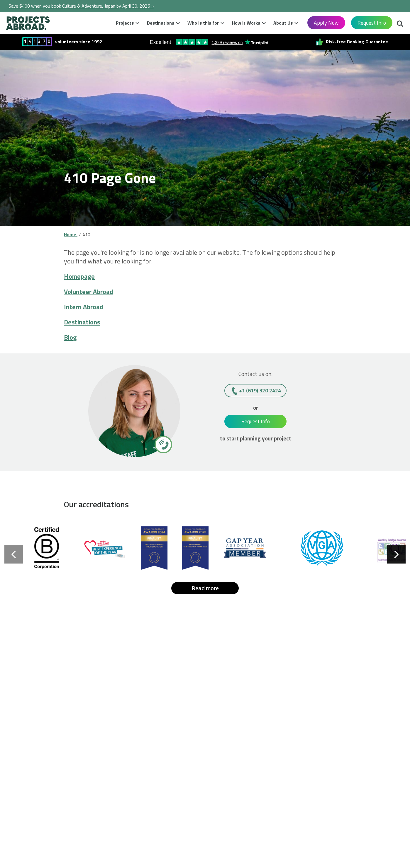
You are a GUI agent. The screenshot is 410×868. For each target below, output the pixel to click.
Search (400, 24)
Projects (125, 23)
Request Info (372, 23)
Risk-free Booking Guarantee (357, 41)
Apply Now (326, 23)
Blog (70, 337)
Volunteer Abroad (89, 292)
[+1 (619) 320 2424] (163, 444)
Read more (205, 588)
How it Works (246, 23)
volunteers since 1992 (79, 41)
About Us (283, 23)
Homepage (79, 276)
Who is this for (203, 23)
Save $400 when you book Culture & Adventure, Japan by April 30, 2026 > (81, 6)
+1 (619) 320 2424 (260, 390)
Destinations (161, 23)
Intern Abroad (84, 307)
